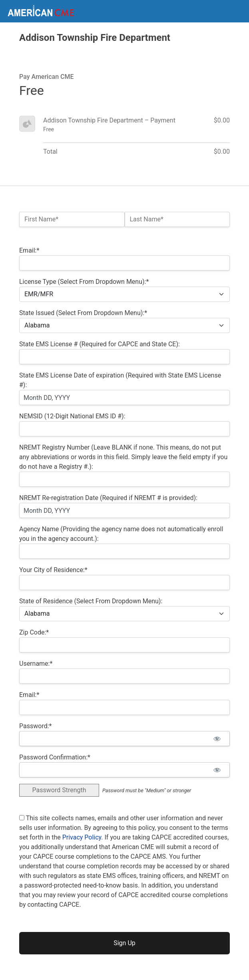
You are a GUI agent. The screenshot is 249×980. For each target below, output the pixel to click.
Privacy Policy (82, 837)
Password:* (35, 726)
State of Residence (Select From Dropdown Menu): (91, 601)
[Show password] (217, 739)
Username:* (36, 664)
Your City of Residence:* (53, 570)
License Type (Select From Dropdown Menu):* (84, 282)
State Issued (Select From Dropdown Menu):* (83, 313)
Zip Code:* (34, 632)
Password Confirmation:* (55, 757)
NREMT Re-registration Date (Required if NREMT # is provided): (108, 498)
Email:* (29, 250)
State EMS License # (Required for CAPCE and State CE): (100, 344)
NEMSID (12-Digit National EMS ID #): (72, 416)
